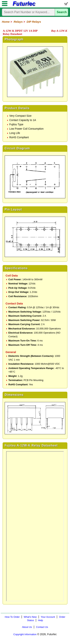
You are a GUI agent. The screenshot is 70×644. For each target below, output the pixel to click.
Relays (18, 22)
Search (62, 12)
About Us (27, 627)
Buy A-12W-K (59, 31)
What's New (30, 617)
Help (41, 620)
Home (6, 22)
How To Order (12, 617)
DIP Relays (34, 22)
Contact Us (42, 627)
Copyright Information (25, 634)
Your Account (48, 617)
